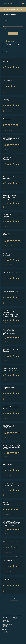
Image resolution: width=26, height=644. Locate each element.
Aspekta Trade (9, 388)
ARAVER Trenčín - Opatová (10, 254)
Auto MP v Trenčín (11, 541)
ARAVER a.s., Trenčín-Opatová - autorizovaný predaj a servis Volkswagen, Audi (11, 314)
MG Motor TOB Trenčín (9, 504)
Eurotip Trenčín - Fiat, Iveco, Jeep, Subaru (10, 197)
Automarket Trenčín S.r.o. (11, 408)
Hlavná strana (7, 615)
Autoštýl (7, 61)
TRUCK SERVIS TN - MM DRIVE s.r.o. (11, 369)
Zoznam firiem (18, 615)
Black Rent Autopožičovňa (9, 235)
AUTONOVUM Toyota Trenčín (12, 216)
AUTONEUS (8, 80)
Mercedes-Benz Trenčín (9, 158)
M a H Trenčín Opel (11, 292)
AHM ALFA (8, 580)
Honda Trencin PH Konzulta (10, 177)
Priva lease (8, 464)
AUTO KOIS (8, 560)
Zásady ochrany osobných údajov (7, 626)
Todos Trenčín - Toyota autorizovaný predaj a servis (11, 332)
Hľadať (13, 33)
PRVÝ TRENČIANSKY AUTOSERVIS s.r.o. (12, 139)
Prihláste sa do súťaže (13, 10)
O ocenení (5, 618)
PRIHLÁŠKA (5, 632)
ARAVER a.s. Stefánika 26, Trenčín (12, 484)
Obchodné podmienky (5, 621)
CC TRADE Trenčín (11, 272)
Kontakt (5, 630)
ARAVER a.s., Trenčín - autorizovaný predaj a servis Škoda (12, 447)
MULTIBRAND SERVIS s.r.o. (9, 427)
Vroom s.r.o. (8, 119)
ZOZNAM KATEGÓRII (16, 618)
